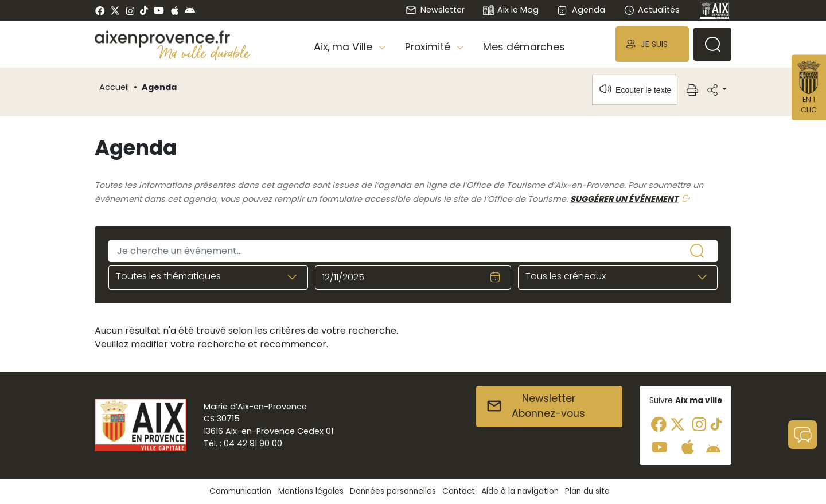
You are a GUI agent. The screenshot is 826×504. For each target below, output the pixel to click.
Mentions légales (311, 491)
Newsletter (435, 10)
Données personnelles (393, 491)
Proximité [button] (429, 47)
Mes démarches (524, 47)
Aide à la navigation (520, 491)
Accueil (114, 87)
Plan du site (587, 491)
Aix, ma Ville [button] (344, 47)
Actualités (652, 10)
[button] (652, 44)
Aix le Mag (511, 11)
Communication (240, 491)
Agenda (581, 10)
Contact (459, 491)
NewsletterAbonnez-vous (535, 406)
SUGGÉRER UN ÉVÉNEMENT (624, 199)
